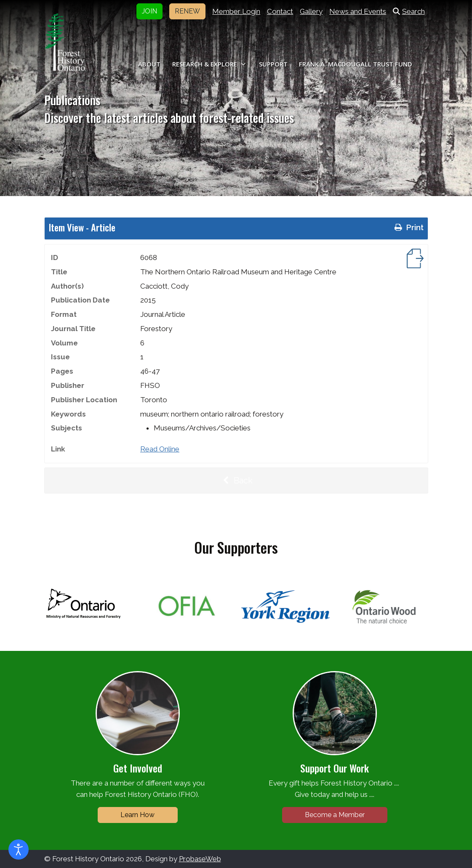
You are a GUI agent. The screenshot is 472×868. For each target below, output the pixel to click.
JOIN (149, 11)
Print (408, 227)
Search (409, 11)
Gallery (311, 11)
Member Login (236, 11)
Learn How (137, 815)
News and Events (358, 11)
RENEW (187, 11)
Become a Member (335, 815)
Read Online (160, 449)
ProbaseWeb (200, 859)
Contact (280, 11)
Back (236, 480)
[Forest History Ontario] (65, 42)
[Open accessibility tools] (19, 849)
